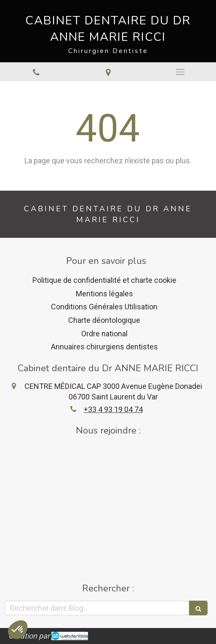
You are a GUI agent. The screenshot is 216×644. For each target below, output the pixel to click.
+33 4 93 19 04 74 (113, 409)
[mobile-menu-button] (180, 72)
